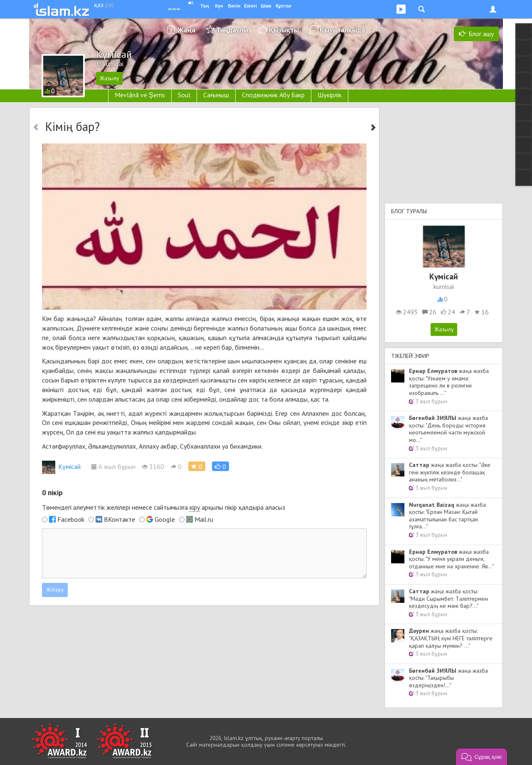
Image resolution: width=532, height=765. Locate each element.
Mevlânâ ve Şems (140, 95)
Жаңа (186, 30)
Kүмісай (61, 466)
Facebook (71, 519)
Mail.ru (204, 519)
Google (165, 519)
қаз (99, 5)
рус (110, 5)
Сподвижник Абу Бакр (273, 95)
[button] (220, 466)
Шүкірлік (330, 95)
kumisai (444, 286)
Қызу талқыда (342, 30)
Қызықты (284, 30)
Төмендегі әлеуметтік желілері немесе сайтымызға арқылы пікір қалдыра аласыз (164, 507)
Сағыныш (216, 95)
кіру (195, 507)
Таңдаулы (232, 30)
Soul (184, 95)
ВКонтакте (119, 519)
